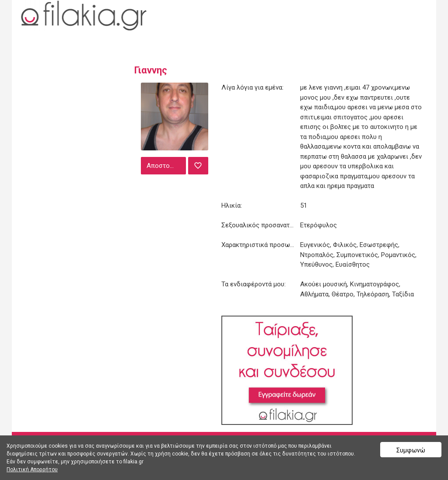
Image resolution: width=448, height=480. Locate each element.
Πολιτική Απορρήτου (32, 470)
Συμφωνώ (411, 450)
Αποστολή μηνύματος (165, 166)
